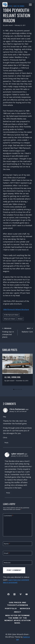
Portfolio (11, 609)
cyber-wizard (9, 25)
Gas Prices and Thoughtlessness (18, 604)
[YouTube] (27, 594)
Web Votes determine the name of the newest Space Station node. (17, 619)
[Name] (17, 544)
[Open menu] (30, 5)
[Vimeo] (20, 594)
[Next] (30, 371)
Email (7, 553)
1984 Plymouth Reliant (11, 315)
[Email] (17, 553)
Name (7, 544)
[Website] (17, 563)
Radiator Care (26, 330)
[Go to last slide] (5, 371)
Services (25, 609)
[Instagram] (15, 594)
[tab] (14, 389)
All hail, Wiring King (12, 377)
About (18, 612)
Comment (8, 516)
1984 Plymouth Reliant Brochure (16, 309)
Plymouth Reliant (10, 319)
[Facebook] (8, 594)
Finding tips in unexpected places (9, 332)
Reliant (20, 319)
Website (7, 563)
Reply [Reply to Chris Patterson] (6, 442)
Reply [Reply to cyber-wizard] (8, 493)
